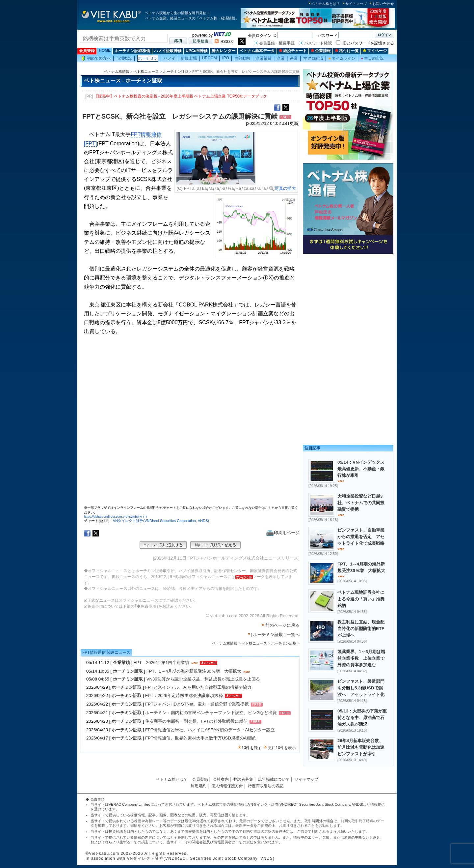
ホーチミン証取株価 (132, 51)
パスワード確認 (318, 43)
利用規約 (198, 786)
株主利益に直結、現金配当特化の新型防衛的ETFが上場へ (361, 629)
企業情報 (321, 51)
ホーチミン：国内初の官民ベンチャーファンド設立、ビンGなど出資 (211, 713)
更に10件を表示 (282, 748)
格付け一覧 (347, 51)
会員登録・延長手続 (277, 43)
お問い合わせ (383, 4)
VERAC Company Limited (130, 804)
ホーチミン (148, 58)
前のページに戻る (282, 625)
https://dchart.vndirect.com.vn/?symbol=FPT (116, 517)
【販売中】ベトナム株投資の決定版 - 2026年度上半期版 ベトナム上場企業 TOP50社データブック (181, 96)
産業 (294, 58)
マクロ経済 (313, 58)
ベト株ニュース (146, 72)
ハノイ (170, 58)
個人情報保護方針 (227, 786)
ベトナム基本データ (257, 51)
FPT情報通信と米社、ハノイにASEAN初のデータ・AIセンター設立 (210, 730)
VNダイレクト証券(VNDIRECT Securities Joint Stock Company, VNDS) (306, 804)
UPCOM (210, 58)
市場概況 (124, 58)
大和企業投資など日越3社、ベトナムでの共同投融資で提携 (361, 503)
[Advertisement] (348, 302)
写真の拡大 (283, 188)
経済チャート (293, 51)
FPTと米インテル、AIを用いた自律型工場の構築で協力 (198, 687)
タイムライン (342, 58)
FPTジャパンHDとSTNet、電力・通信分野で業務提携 (197, 704)
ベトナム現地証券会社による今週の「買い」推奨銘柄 (361, 599)
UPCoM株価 (197, 51)
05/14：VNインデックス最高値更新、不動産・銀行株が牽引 (361, 469)
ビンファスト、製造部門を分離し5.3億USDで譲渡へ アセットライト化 (361, 688)
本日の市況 (372, 58)
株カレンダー (224, 51)
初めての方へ (96, 58)
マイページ (375, 51)
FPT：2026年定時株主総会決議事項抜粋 (184, 695)
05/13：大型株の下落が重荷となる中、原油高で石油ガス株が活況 (362, 718)
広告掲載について (274, 779)
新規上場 (189, 58)
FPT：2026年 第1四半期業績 (161, 663)
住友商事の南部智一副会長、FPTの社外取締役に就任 (196, 722)
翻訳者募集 (243, 779)
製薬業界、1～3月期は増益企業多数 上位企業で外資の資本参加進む (361, 658)
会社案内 (221, 779)
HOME (105, 50)
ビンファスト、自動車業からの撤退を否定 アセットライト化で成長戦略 (361, 537)
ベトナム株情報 (117, 72)
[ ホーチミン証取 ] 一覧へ (275, 635)
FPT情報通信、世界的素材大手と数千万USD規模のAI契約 (201, 738)
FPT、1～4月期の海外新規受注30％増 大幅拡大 (194, 671)
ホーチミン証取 (176, 72)
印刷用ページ (283, 533)
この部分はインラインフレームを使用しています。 (191, 423)
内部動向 (242, 58)
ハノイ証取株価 (168, 51)
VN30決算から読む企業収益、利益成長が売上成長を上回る (203, 679)
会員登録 (87, 51)
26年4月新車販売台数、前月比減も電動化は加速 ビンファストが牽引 (363, 747)
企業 (281, 58)
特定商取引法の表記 (266, 786)
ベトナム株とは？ (326, 4)
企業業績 (264, 58)
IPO (226, 58)
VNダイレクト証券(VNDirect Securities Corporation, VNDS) (161, 521)
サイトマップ (356, 4)
